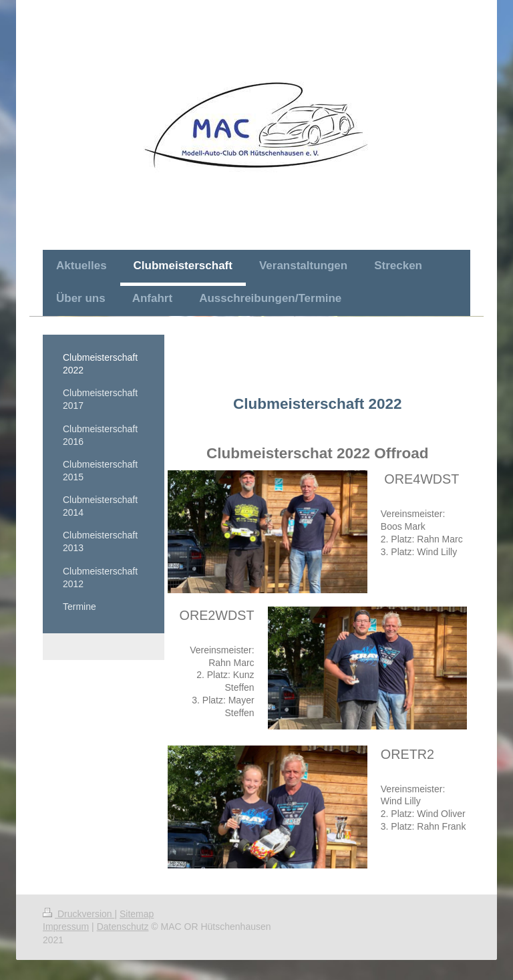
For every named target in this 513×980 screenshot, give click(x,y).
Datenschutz (123, 927)
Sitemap (137, 914)
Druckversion (78, 914)
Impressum (66, 927)
